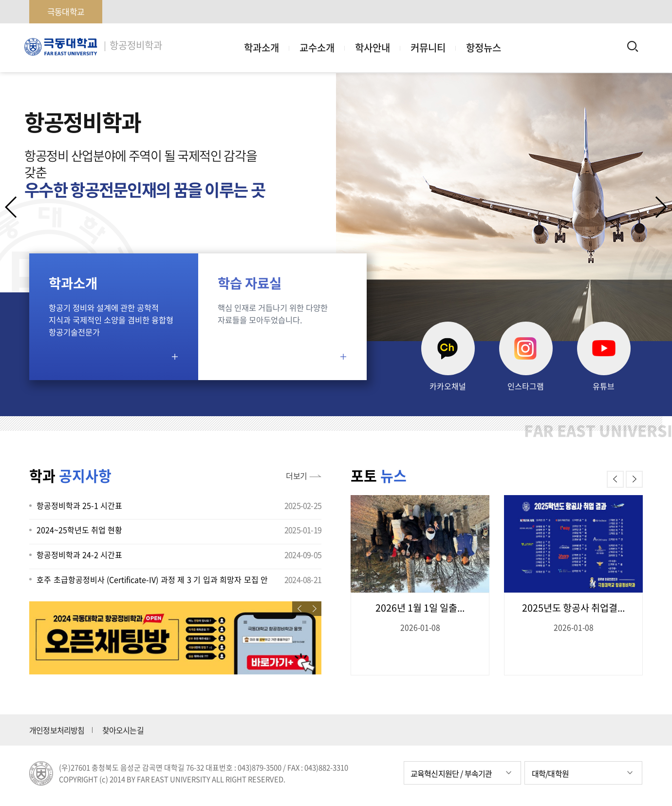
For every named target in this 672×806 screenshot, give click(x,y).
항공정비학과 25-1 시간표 (79, 505)
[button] (661, 207)
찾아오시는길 (123, 730)
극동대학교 (66, 11)
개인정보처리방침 (57, 730)
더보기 (297, 476)
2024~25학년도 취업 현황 (79, 530)
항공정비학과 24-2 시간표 (79, 555)
